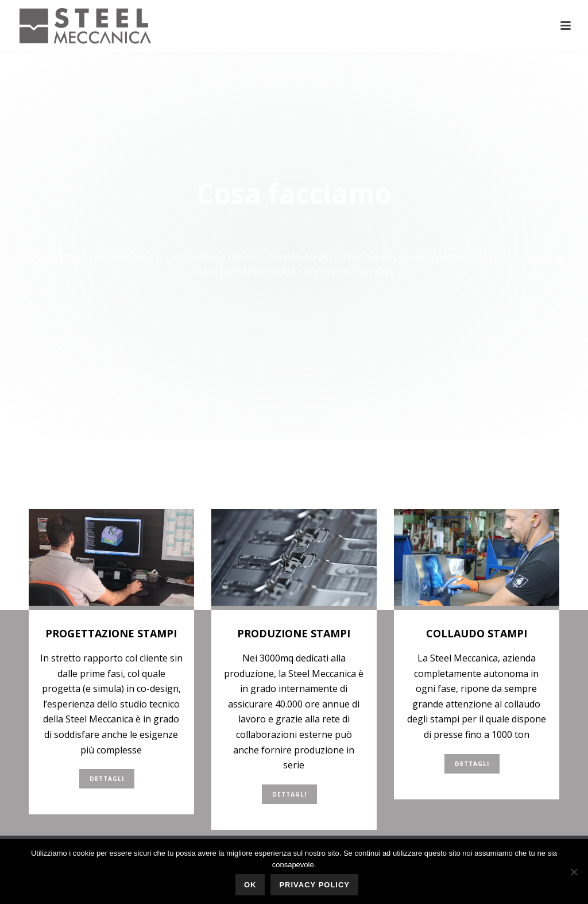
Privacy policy (314, 885)
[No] (574, 872)
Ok (250, 885)
